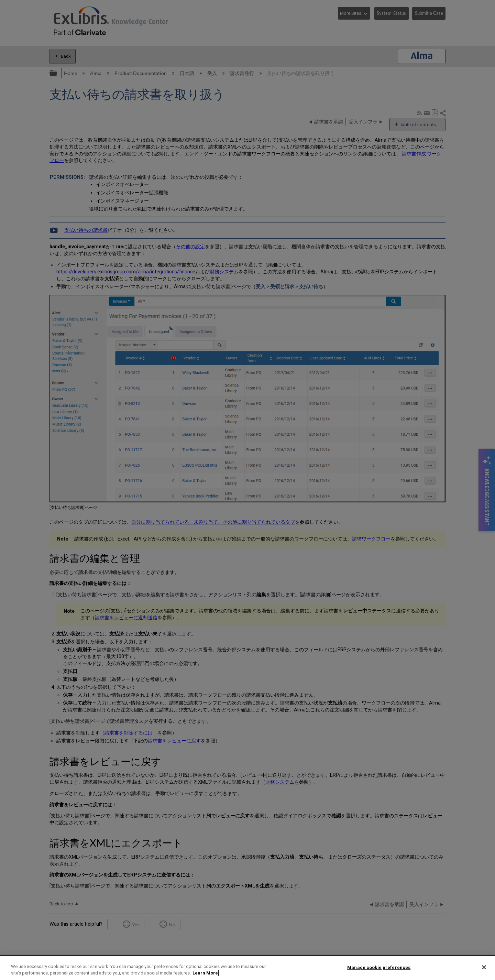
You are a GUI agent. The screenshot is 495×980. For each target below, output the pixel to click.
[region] (247, 968)
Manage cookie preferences (379, 967)
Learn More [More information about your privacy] (205, 973)
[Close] (484, 967)
